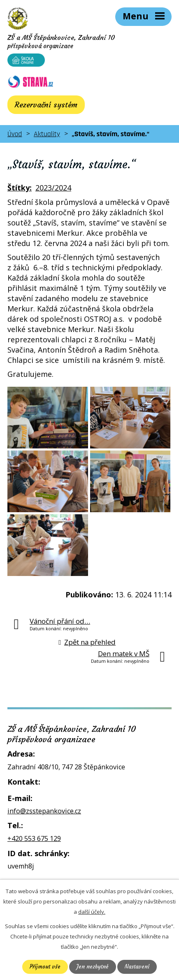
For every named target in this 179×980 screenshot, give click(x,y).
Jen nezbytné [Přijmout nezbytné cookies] (93, 967)
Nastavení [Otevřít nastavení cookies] (137, 967)
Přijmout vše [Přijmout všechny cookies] (45, 967)
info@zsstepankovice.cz (44, 811)
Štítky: (20, 188)
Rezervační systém (46, 105)
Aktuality (47, 134)
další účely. (92, 912)
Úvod (15, 134)
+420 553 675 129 (34, 838)
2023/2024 (53, 188)
